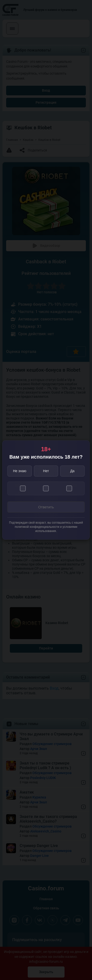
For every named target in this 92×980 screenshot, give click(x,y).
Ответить (46, 507)
